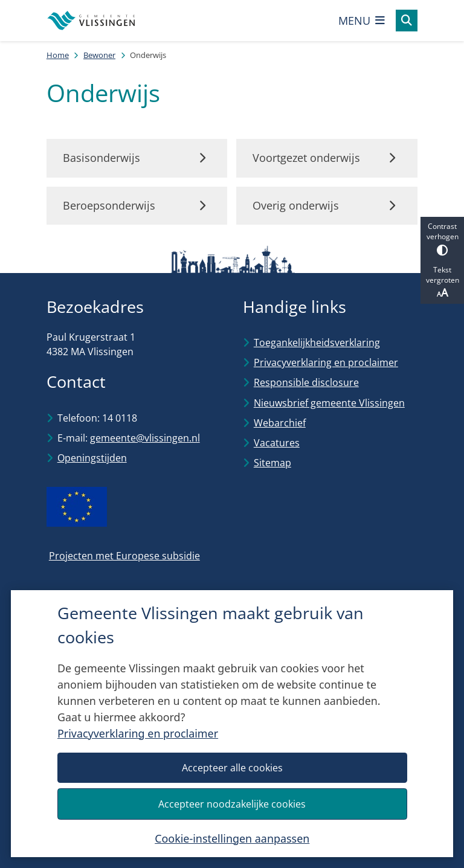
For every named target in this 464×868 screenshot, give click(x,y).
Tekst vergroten (442, 282)
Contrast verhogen (442, 238)
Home (58, 55)
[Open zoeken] (407, 21)
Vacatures (277, 443)
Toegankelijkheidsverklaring (317, 342)
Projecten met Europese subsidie (124, 556)
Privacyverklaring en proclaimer (138, 733)
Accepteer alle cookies (232, 767)
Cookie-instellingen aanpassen (232, 838)
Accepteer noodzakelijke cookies (232, 803)
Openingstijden (92, 458)
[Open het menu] (362, 21)
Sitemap (272, 463)
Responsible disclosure (306, 382)
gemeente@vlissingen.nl (145, 438)
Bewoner (99, 55)
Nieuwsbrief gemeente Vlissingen (329, 403)
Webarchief (280, 423)
